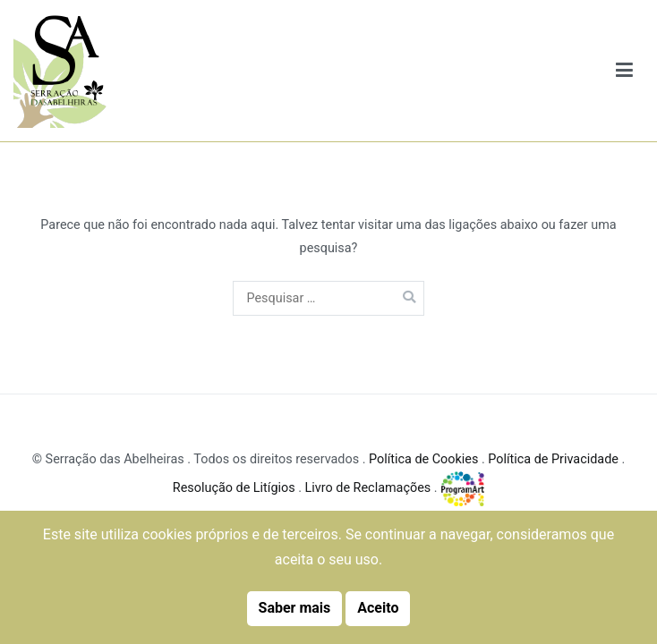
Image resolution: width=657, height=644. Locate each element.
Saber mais (295, 608)
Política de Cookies (423, 459)
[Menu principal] (625, 71)
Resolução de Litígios (234, 488)
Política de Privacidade (553, 459)
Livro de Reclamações (368, 488)
